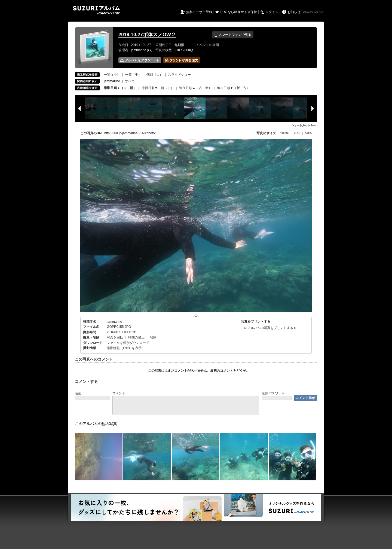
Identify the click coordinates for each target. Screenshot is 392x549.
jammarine (114, 322)
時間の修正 (136, 337)
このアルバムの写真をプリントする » (268, 328)
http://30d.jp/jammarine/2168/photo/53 (132, 133)
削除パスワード (273, 393)
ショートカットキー (304, 125)
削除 (153, 337)
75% (297, 133)
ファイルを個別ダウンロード (128, 343)
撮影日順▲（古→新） (120, 88)
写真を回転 (115, 337)
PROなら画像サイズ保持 (239, 12)
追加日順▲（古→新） (195, 88)
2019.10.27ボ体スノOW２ (147, 35)
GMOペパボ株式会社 (314, 13)
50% (308, 133)
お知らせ (294, 12)
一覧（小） (112, 75)
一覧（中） (133, 75)
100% (284, 133)
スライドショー (179, 75)
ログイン (272, 12)
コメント (119, 393)
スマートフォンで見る (233, 35)
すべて (130, 81)
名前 (78, 393)
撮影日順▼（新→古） (158, 88)
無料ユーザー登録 (199, 12)
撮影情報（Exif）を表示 (124, 348)
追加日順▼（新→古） (233, 88)
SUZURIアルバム (97, 10)
